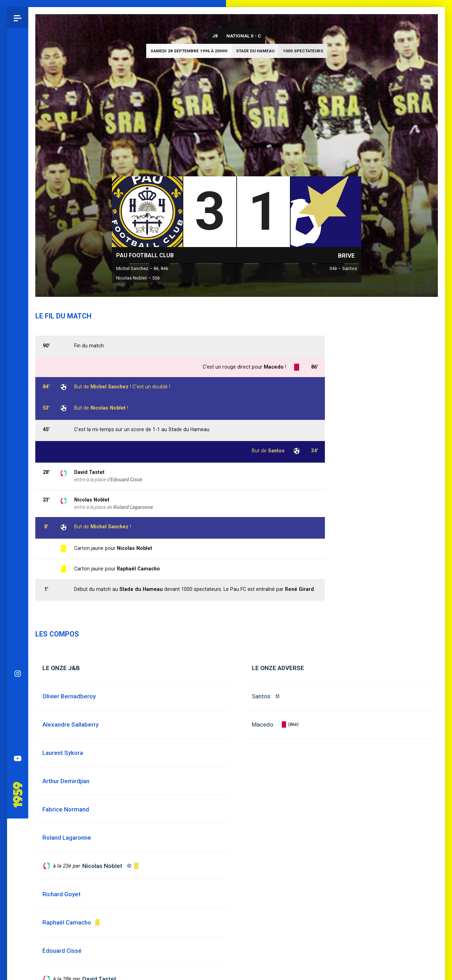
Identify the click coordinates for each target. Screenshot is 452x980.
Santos (261, 696)
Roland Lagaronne (133, 507)
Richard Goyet (61, 894)
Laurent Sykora (63, 753)
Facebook (18, 366)
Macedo (263, 724)
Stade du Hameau (255, 51)
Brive (346, 256)
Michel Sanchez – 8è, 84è (142, 268)
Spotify (18, 387)
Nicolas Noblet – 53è (138, 278)
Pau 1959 (19, 435)
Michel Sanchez (109, 527)
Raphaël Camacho (138, 569)
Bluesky (18, 345)
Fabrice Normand (66, 809)
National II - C (244, 36)
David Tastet (89, 472)
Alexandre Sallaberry (70, 724)
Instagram (18, 324)
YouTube (18, 409)
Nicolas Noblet (92, 500)
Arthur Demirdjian (66, 781)
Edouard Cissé (126, 480)
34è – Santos (343, 268)
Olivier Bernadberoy (69, 696)
